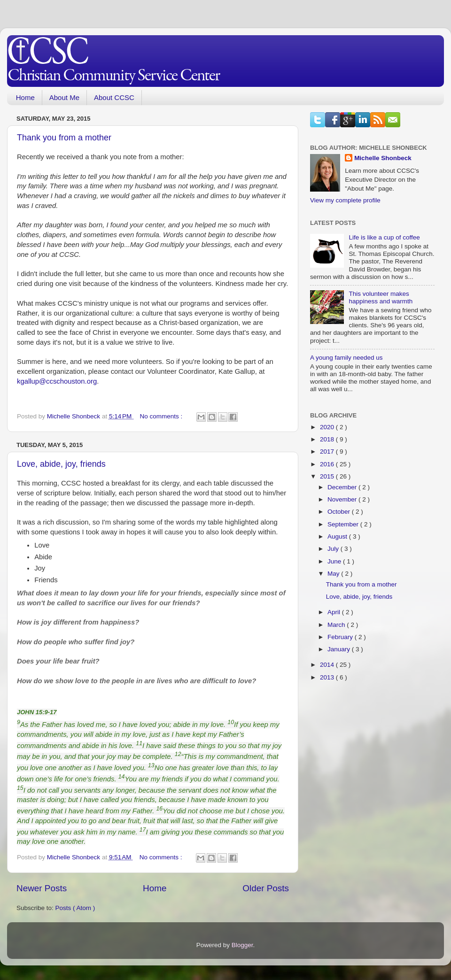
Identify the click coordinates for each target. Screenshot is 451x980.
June (335, 561)
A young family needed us (346, 358)
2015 (328, 476)
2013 (328, 677)
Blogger (242, 945)
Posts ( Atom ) (75, 908)
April (335, 612)
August (338, 536)
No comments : (162, 416)
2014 (328, 665)
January (340, 649)
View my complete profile (345, 200)
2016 (328, 464)
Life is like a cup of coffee (384, 237)
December (343, 487)
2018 (328, 439)
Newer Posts (42, 888)
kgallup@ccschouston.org (57, 381)
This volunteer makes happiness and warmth (381, 297)
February (341, 637)
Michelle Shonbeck (383, 158)
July (334, 549)
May (334, 574)
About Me (64, 97)
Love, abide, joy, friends (61, 464)
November (343, 499)
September (344, 524)
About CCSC (114, 97)
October (340, 512)
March (337, 625)
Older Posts (266, 888)
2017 (328, 451)
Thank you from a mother (64, 138)
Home (25, 97)
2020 (328, 427)
